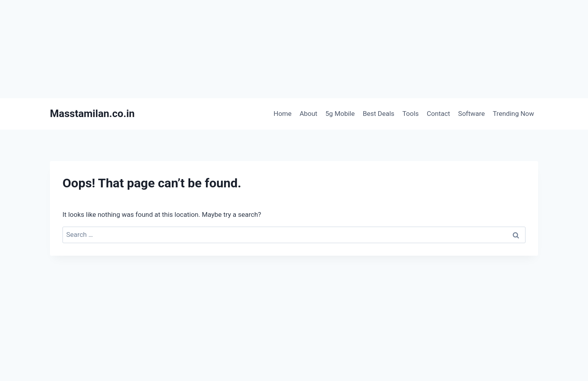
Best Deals (379, 114)
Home (283, 114)
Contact (438, 114)
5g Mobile (340, 114)
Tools (411, 114)
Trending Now (514, 114)
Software (472, 114)
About (308, 114)
